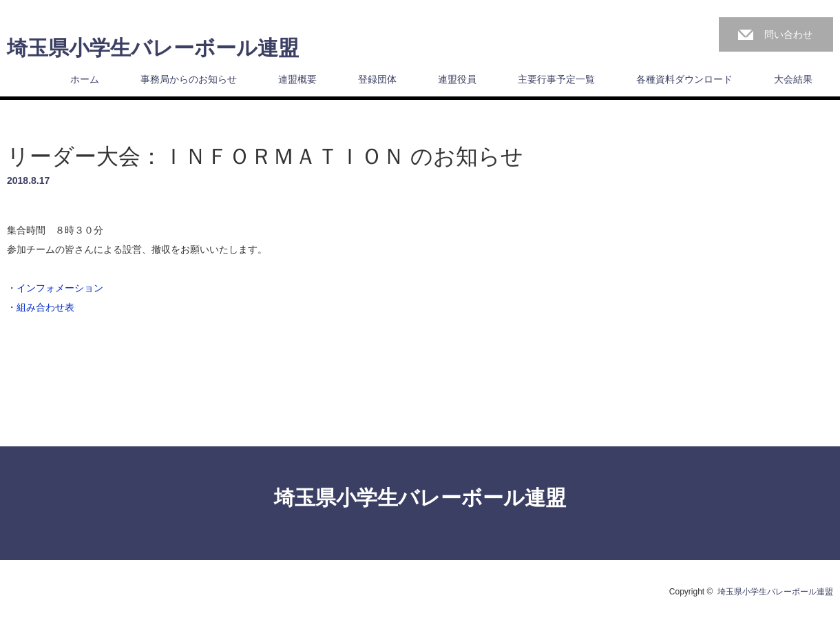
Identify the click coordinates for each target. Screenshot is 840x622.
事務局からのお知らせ (189, 79)
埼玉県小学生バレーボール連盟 (153, 48)
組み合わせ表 (45, 307)
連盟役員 (457, 79)
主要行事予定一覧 (556, 79)
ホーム (85, 79)
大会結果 (793, 79)
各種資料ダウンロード (684, 79)
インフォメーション (60, 288)
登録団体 (377, 79)
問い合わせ (788, 34)
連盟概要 (297, 79)
